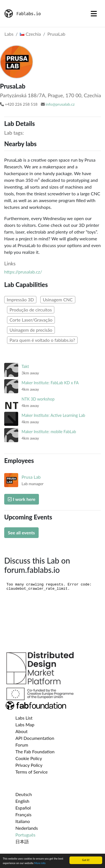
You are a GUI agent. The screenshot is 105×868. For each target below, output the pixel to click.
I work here (22, 499)
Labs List (24, 718)
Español (23, 808)
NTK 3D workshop (38, 399)
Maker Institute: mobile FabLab (49, 432)
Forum (22, 745)
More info (40, 863)
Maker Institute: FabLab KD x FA (50, 383)
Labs (9, 34)
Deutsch (24, 794)
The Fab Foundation (35, 751)
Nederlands (27, 828)
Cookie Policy (29, 758)
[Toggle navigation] (94, 13)
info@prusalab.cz (60, 104)
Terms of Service (32, 772)
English (22, 801)
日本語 (22, 841)
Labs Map (25, 725)
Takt (25, 366)
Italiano (23, 821)
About (22, 731)
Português (25, 835)
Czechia (30, 34)
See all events (21, 533)
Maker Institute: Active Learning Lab (53, 415)
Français (23, 814)
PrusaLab (56, 34)
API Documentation (35, 738)
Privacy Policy (29, 765)
